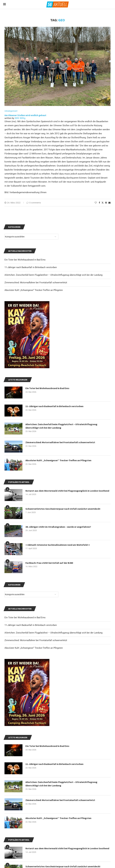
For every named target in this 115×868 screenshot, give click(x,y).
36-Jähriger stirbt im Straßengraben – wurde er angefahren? (58, 527)
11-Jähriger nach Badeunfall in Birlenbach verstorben (31, 625)
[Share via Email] (109, 203)
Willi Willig (20, 118)
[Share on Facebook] (99, 203)
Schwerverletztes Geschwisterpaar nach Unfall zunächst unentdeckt (63, 509)
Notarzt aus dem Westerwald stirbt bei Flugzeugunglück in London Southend (67, 848)
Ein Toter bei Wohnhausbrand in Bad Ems (25, 618)
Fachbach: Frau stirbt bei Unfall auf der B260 (49, 563)
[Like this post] (96, 203)
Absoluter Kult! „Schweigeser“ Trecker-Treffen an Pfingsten (34, 648)
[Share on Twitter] (103, 203)
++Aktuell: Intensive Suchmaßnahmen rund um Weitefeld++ (58, 545)
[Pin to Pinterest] (106, 203)
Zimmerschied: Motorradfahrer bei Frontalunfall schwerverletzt (36, 640)
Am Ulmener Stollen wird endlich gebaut (25, 115)
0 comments (34, 203)
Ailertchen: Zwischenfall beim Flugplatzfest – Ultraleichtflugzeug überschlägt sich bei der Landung (53, 633)
